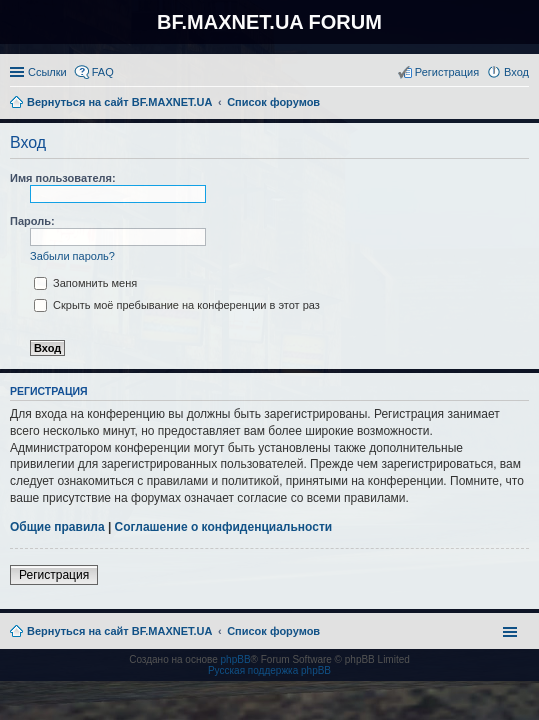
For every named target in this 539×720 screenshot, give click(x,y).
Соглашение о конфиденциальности (224, 527)
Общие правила (57, 527)
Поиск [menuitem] (523, 104)
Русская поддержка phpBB (269, 670)
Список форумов (273, 631)
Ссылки (47, 72)
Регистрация (54, 575)
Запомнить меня (85, 283)
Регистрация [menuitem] (447, 72)
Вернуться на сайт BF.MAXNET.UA (119, 631)
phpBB (236, 659)
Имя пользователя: (63, 178)
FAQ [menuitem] (103, 72)
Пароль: (32, 221)
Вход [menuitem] (516, 72)
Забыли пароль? (72, 256)
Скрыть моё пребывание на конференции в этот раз (177, 305)
